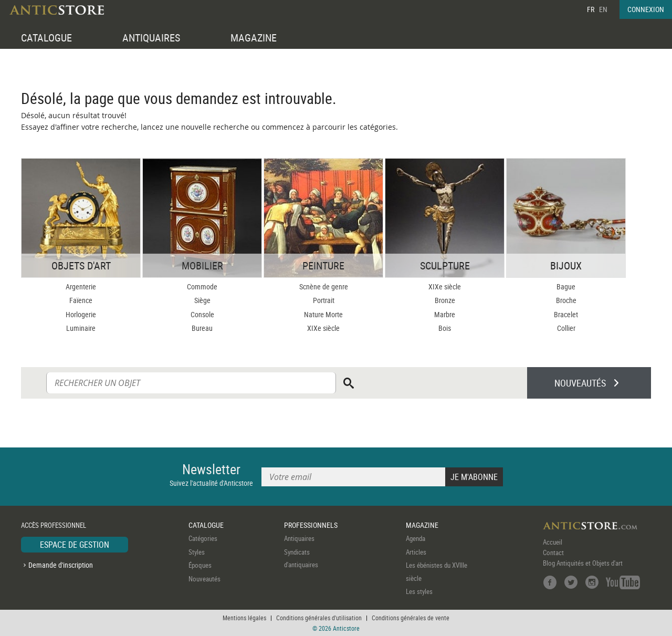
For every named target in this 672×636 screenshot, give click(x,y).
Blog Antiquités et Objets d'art (583, 563)
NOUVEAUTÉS (580, 383)
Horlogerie (81, 314)
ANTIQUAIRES (151, 38)
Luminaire (81, 328)
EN (603, 9)
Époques (200, 565)
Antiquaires (299, 538)
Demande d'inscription (61, 565)
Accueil (553, 542)
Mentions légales (244, 618)
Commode (202, 286)
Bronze (445, 300)
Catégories (203, 538)
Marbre (445, 314)
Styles (197, 552)
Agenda (416, 538)
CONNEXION (646, 9)
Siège (202, 300)
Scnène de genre (324, 286)
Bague (566, 286)
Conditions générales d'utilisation (319, 618)
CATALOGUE (46, 38)
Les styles (419, 591)
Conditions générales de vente (411, 618)
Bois (445, 328)
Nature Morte (323, 314)
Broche (566, 300)
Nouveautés (204, 579)
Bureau (202, 328)
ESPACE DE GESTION (75, 545)
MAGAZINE (254, 38)
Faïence (81, 300)
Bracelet (566, 314)
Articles (416, 552)
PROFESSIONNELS (311, 525)
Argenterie (81, 286)
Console (202, 314)
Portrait (324, 300)
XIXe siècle (323, 328)
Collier (566, 328)
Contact (553, 552)
